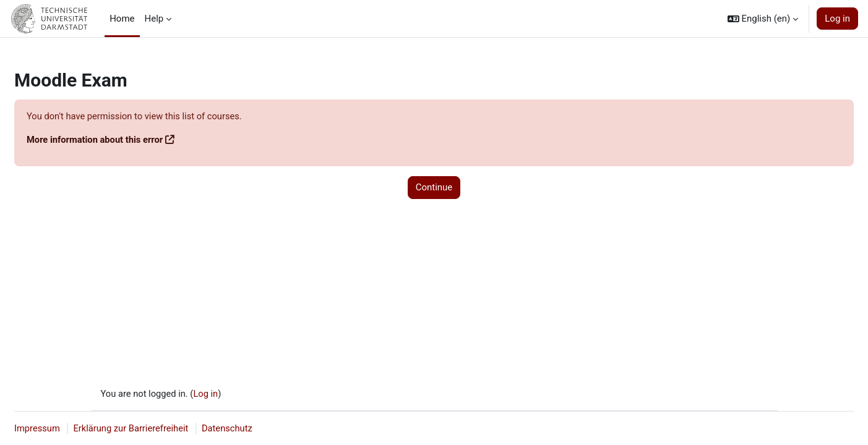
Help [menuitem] (154, 19)
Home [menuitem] (122, 19)
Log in (837, 19)
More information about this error (96, 140)
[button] (763, 19)
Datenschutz (231, 428)
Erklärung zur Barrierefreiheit (133, 428)
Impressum (37, 428)
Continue (434, 188)
